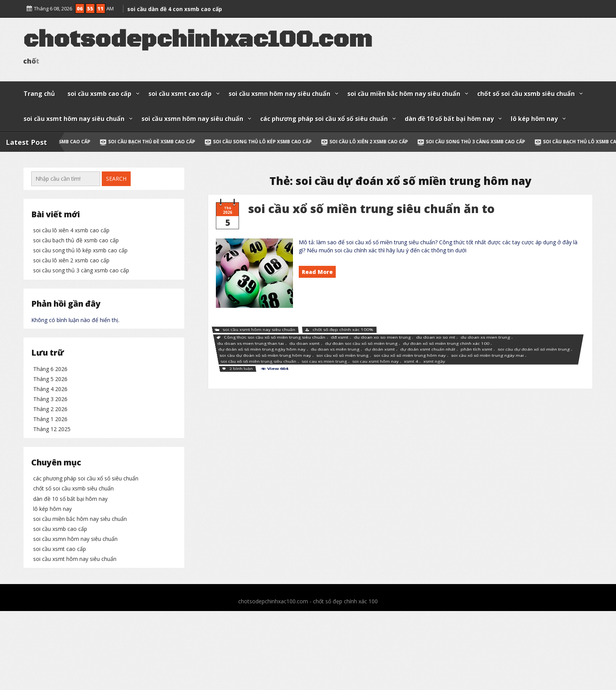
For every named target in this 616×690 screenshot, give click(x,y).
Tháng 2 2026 (50, 491)
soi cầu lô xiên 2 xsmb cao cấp (379, 142)
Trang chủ (39, 94)
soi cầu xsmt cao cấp (180, 94)
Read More (317, 272)
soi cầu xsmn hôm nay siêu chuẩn (279, 94)
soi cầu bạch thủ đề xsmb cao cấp (162, 142)
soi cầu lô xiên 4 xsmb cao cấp (71, 230)
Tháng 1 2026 (50, 501)
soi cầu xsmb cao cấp (99, 94)
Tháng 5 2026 (50, 461)
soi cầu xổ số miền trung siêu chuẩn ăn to (371, 209)
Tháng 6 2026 (50, 451)
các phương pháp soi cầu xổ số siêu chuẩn (324, 119)
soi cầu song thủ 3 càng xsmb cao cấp (486, 142)
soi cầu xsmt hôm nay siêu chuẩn (74, 119)
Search (116, 179)
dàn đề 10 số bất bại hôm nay (449, 119)
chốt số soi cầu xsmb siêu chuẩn (526, 94)
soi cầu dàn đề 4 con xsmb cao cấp (175, 7)
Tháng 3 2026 (50, 481)
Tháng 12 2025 (52, 511)
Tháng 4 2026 (50, 471)
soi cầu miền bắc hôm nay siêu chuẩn (404, 94)
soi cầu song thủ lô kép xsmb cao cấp (273, 142)
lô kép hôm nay (534, 119)
